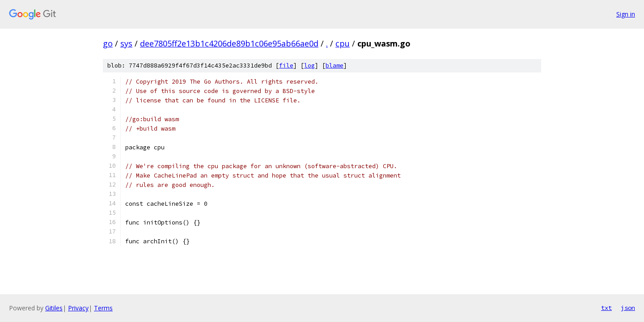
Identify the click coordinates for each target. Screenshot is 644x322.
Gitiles (54, 308)
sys (126, 43)
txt (606, 308)
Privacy (78, 308)
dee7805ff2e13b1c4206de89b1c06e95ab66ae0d (229, 43)
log (309, 66)
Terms (103, 308)
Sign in (626, 14)
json (628, 308)
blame (335, 66)
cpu (343, 43)
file (286, 66)
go (108, 43)
